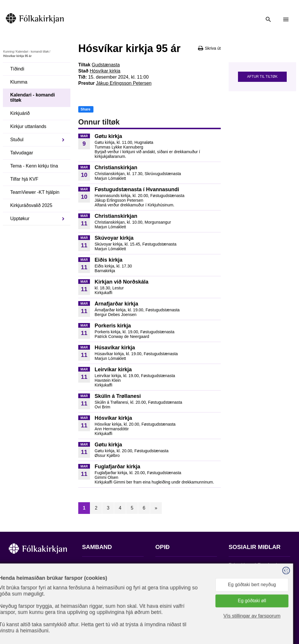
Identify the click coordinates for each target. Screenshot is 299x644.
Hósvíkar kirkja (105, 71)
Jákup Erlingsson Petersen (124, 83)
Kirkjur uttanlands (28, 126)
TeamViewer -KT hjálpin (35, 192)
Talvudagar (22, 153)
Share (85, 109)
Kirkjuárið (20, 113)
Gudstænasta (106, 65)
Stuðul (17, 140)
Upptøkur (20, 219)
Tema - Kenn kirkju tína (34, 166)
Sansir (285, 615)
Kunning (9, 52)
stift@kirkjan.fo (97, 605)
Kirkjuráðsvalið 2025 (31, 205)
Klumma (19, 82)
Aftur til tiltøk (262, 77)
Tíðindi (17, 69)
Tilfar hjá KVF (24, 179)
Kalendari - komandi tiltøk (32, 52)
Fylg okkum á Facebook (253, 565)
